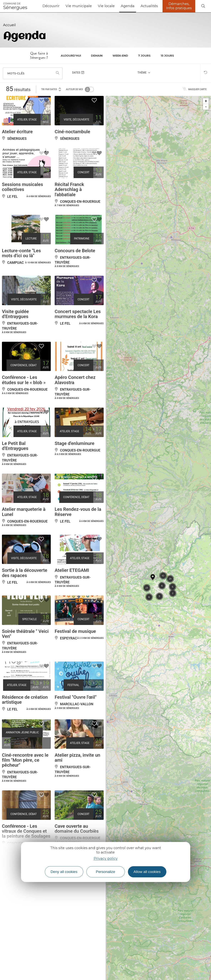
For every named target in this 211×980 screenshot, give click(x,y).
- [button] (206, 107)
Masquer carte (195, 89)
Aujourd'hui (71, 56)
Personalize (105, 872)
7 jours (144, 56)
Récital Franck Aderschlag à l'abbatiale (69, 190)
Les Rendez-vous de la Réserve (78, 512)
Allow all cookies (147, 872)
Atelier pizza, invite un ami (77, 758)
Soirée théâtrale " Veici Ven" (25, 634)
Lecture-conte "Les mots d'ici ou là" (21, 253)
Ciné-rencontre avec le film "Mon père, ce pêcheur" (25, 760)
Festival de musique (75, 631)
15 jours (167, 56)
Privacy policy (106, 859)
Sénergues (15, 6)
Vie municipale (79, 6)
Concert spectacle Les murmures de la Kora (78, 314)
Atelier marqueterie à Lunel (24, 512)
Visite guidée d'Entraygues (15, 314)
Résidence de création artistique (25, 700)
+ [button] (206, 101)
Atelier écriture (17, 132)
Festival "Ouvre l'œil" (76, 697)
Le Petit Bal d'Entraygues (15, 446)
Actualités (149, 6)
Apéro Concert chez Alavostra (75, 380)
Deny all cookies (64, 872)
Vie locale (106, 6)
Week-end (120, 56)
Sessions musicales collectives (22, 187)
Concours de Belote (75, 251)
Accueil (9, 25)
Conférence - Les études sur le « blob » (24, 380)
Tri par (51, 89)
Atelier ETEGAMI (72, 570)
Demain (97, 56)
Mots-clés (16, 73)
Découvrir (51, 6)
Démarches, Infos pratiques (179, 6)
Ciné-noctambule (72, 132)
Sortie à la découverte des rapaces (25, 573)
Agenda (128, 6)
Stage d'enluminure (74, 443)
